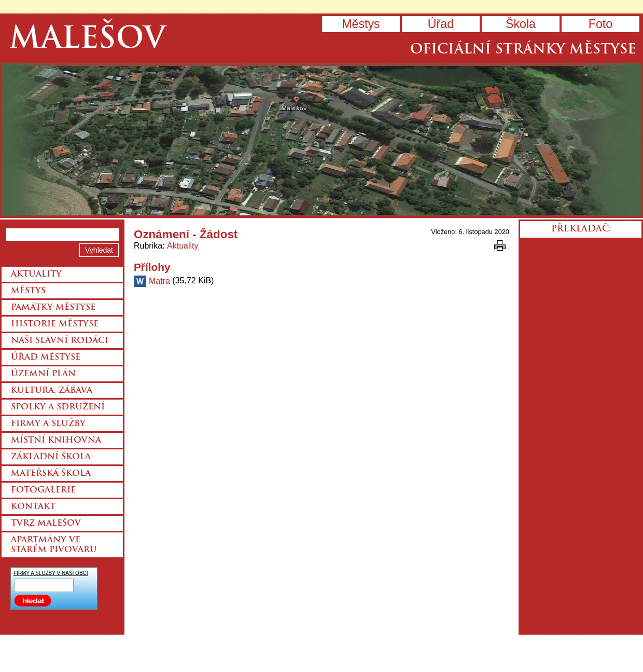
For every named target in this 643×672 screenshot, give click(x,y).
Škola (521, 24)
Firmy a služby (48, 424)
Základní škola (51, 457)
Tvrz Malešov (46, 524)
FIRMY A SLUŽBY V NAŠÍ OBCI (51, 573)
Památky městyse (53, 308)
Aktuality (183, 246)
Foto (600, 24)
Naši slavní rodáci (60, 341)
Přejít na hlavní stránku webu (321, 140)
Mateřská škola (51, 474)
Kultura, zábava (52, 391)
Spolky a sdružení (58, 407)
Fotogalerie (43, 490)
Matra (159, 281)
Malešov (87, 40)
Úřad (441, 24)
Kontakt (33, 507)
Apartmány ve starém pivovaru (54, 545)
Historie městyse (55, 324)
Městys (361, 24)
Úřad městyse (46, 358)
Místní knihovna (56, 441)
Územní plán (43, 374)
